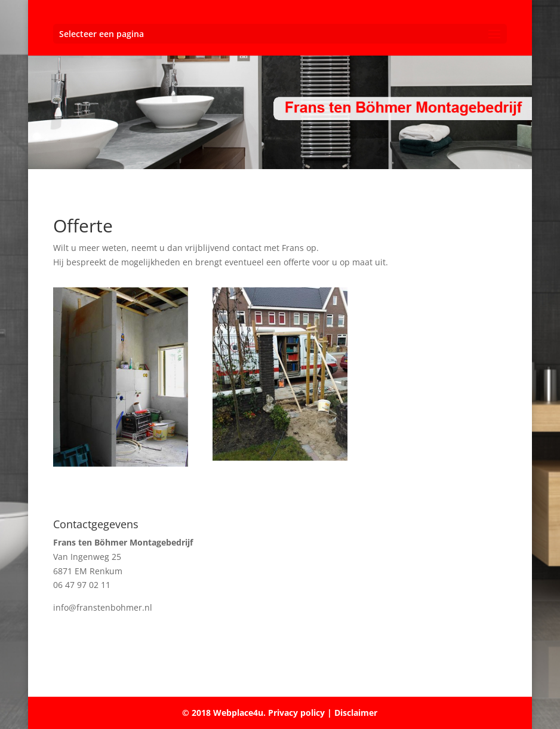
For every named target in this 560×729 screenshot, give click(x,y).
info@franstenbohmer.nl (103, 607)
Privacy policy (295, 713)
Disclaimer (356, 713)
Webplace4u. (239, 713)
